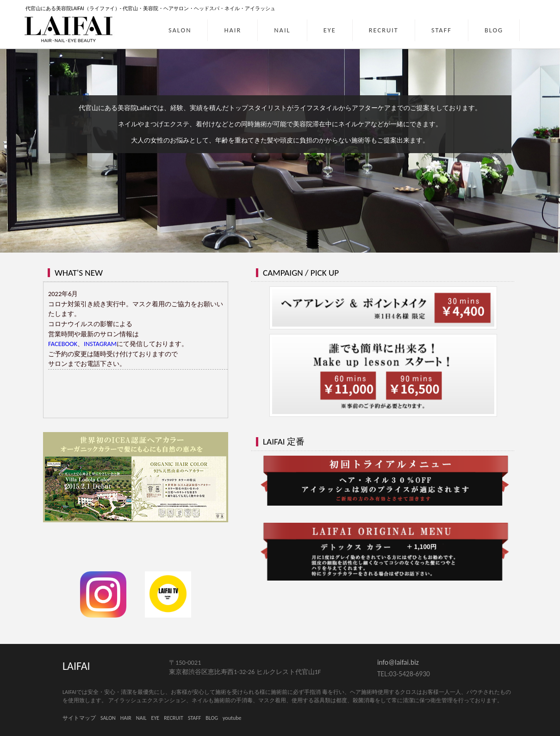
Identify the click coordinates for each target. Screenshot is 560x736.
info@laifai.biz (398, 662)
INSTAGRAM (100, 344)
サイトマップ (79, 718)
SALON (180, 30)
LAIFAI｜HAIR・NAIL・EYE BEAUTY (69, 29)
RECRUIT (384, 30)
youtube (232, 718)
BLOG (494, 30)
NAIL (282, 30)
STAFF (442, 30)
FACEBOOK (63, 344)
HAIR (233, 30)
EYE (330, 30)
